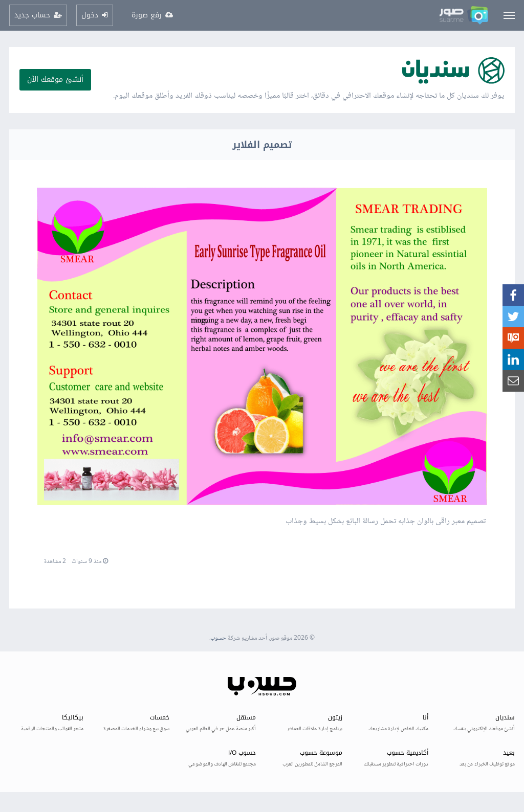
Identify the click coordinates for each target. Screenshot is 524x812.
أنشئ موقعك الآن (55, 80)
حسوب (218, 638)
